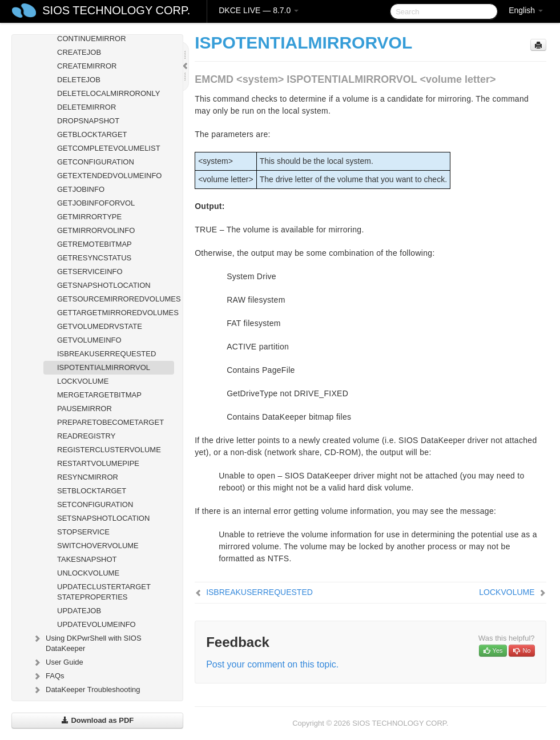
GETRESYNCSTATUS (94, 258)
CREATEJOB (79, 52)
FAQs (48, 676)
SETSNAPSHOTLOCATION (103, 518)
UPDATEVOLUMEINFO (96, 624)
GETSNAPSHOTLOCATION (104, 285)
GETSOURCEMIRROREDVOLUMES (116, 299)
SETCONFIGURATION (95, 504)
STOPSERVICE (83, 532)
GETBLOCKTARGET (92, 134)
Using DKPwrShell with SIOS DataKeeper (87, 642)
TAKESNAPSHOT (87, 559)
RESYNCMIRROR (88, 477)
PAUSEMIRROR (84, 409)
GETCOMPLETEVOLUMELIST (109, 148)
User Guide (58, 662)
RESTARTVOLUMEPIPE (98, 463)
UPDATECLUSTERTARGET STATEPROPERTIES (104, 592)
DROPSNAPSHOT (88, 121)
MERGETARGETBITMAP (99, 395)
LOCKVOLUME (83, 381)
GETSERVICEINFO (90, 272)
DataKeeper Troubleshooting (86, 690)
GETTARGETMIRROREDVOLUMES (116, 313)
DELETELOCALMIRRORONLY (108, 93)
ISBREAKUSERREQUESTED (106, 354)
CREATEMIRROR (87, 66)
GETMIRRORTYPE (89, 217)
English (526, 10)
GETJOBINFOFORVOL (96, 203)
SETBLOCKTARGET (92, 491)
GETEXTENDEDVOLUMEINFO (109, 176)
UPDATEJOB (79, 611)
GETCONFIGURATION (96, 162)
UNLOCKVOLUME (88, 573)
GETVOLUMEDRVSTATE (100, 326)
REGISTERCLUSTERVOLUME (109, 450)
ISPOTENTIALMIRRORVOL (104, 367)
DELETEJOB (79, 80)
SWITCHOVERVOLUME (98, 546)
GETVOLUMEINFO (89, 340)
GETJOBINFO (81, 189)
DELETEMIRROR (86, 107)
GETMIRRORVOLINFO (96, 230)
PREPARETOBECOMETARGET (110, 422)
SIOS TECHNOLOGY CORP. (116, 10)
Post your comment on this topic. (272, 664)
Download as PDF (97, 720)
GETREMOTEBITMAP (94, 244)
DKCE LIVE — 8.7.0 (259, 10)
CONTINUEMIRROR (92, 39)
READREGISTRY (86, 436)
